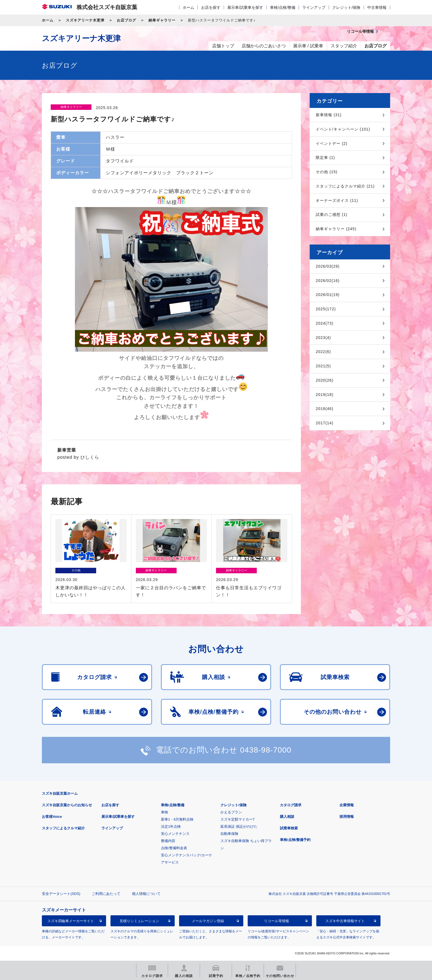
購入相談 (287, 817)
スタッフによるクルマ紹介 (63, 828)
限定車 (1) (325, 158)
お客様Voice (52, 817)
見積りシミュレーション (139, 921)
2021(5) (323, 366)
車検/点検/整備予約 (295, 840)
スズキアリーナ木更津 (85, 20)
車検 (164, 812)
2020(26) (325, 380)
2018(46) (325, 409)
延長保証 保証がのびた (239, 826)
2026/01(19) (328, 295)
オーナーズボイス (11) (337, 200)
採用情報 (347, 817)
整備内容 (168, 841)
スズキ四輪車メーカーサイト (71, 921)
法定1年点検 (171, 826)
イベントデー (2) (332, 143)
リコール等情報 (276, 921)
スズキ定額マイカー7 (237, 819)
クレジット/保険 (346, 7)
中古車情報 (377, 7)
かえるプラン (231, 812)
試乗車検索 (289, 828)
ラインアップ (314, 7)
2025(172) (326, 309)
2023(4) (323, 338)
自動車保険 (229, 834)
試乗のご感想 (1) (332, 215)
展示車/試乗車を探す (245, 7)
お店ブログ (126, 20)
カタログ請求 (291, 805)
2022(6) (323, 352)
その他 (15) (327, 172)
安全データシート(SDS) (61, 894)
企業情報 (347, 805)
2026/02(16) (328, 281)
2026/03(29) (328, 266)
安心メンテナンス (175, 834)
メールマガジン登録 (208, 921)
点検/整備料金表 (174, 848)
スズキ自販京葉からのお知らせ (67, 805)
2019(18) (325, 395)
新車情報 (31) (329, 115)
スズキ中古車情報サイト (345, 921)
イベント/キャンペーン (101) (343, 129)
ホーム (188, 7)
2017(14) (325, 423)
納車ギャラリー (162, 20)
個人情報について (146, 894)
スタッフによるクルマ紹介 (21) (345, 186)
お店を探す (211, 7)
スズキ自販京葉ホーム (60, 793)
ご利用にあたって (106, 894)
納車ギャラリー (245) (336, 229)
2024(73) (325, 323)
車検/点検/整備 (283, 7)
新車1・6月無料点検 (177, 819)
